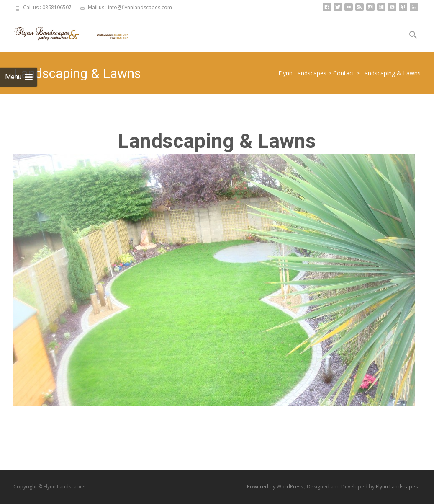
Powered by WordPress (276, 487)
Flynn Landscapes (397, 487)
